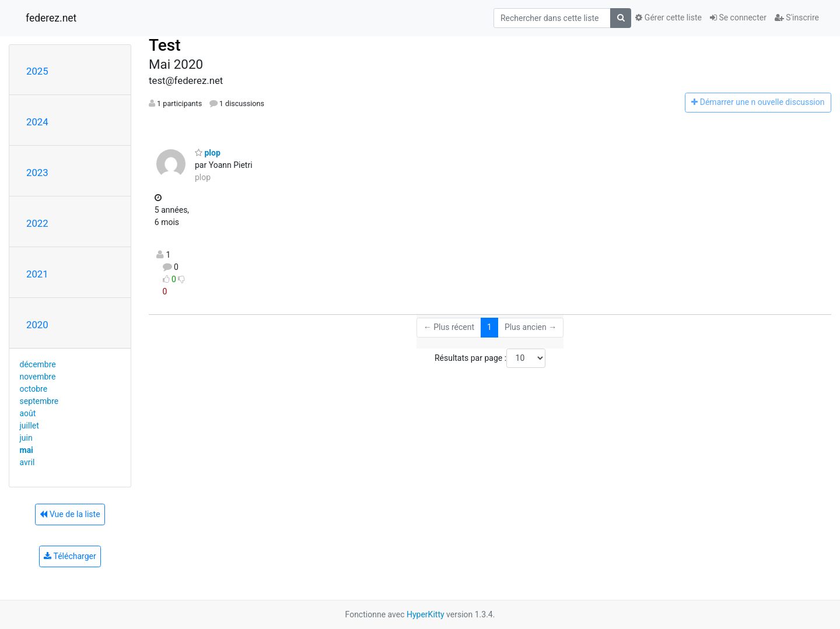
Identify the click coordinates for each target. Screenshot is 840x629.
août (28, 413)
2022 (37, 223)
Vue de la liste (70, 514)
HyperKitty (426, 614)
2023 (37, 173)
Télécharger (70, 556)
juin (26, 438)
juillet (29, 426)
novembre (38, 377)
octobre (34, 389)
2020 (37, 325)
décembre (38, 364)
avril (27, 462)
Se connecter (738, 17)
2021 (37, 274)
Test (165, 45)
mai (27, 450)
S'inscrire (797, 17)
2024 (37, 122)
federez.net (51, 18)
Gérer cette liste (668, 17)
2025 (37, 71)
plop (208, 153)
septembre (39, 401)
